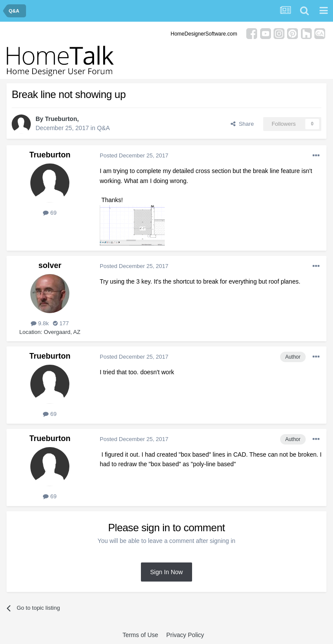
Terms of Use (140, 635)
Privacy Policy (185, 635)
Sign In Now (166, 572)
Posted (134, 155)
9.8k (40, 323)
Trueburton (61, 119)
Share (242, 124)
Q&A (104, 128)
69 (50, 213)
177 (61, 323)
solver (50, 265)
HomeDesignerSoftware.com (204, 34)
